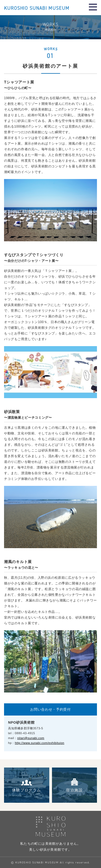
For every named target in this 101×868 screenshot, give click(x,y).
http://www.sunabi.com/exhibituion (40, 743)
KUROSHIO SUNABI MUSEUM (37, 8)
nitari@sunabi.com (31, 738)
